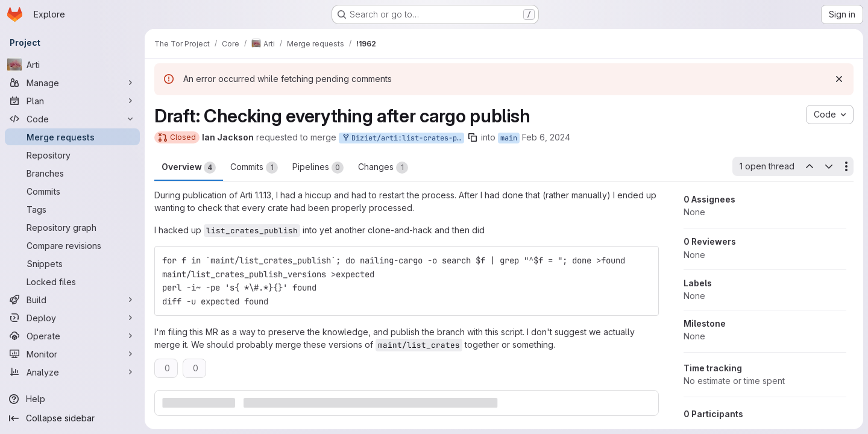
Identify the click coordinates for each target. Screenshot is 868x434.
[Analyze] (72, 372)
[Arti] (72, 64)
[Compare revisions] (72, 245)
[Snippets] (72, 263)
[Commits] (72, 191)
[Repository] (72, 155)
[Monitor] (72, 354)
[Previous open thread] (809, 166)
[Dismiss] (839, 79)
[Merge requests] (72, 137)
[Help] (72, 399)
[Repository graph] (72, 227)
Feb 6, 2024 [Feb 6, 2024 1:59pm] (546, 137)
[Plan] (72, 101)
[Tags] (72, 209)
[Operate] (72, 336)
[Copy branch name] (473, 137)
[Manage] (72, 83)
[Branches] (72, 173)
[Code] (72, 119)
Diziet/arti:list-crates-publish (403, 138)
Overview (189, 168)
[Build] (72, 300)
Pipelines (318, 168)
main (509, 138)
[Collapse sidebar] (72, 418)
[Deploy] (72, 318)
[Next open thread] (829, 166)
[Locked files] (72, 281)
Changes (383, 168)
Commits (254, 168)
